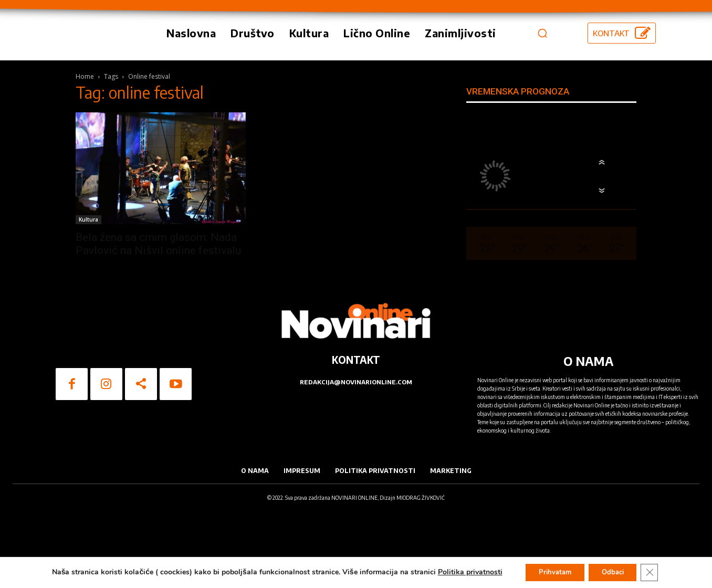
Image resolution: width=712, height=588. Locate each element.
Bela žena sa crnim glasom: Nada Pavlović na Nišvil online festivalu (158, 297)
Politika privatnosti (462, 571)
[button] (542, 59)
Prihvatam (550, 571)
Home (85, 129)
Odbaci (615, 571)
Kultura (88, 272)
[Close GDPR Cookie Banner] (657, 572)
